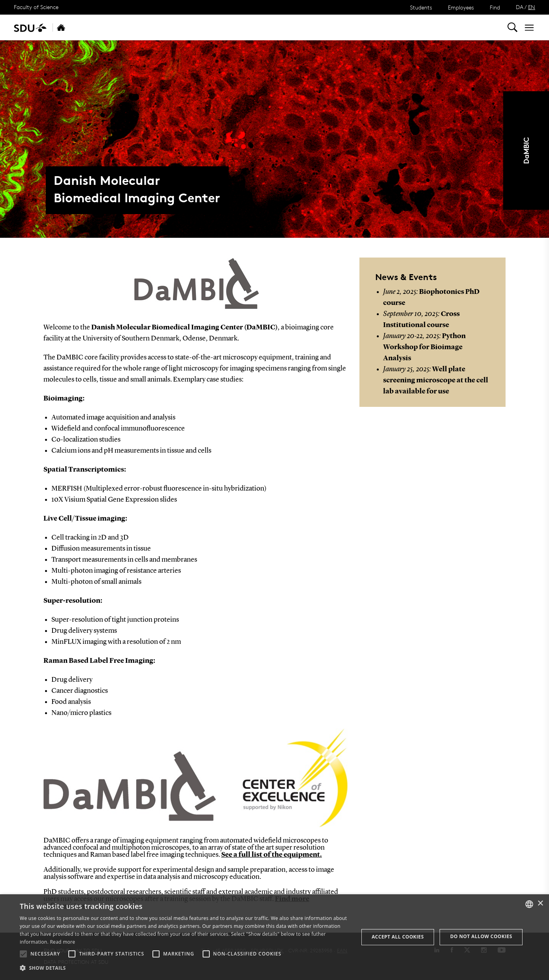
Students (421, 7)
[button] (23, 954)
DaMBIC (526, 150)
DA (520, 7)
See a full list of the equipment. (272, 855)
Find (495, 7)
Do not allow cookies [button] (481, 936)
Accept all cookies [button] (398, 937)
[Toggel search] (512, 27)
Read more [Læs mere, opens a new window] (62, 942)
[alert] (274, 937)
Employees (461, 7)
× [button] (540, 904)
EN (532, 7)
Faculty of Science (36, 7)
